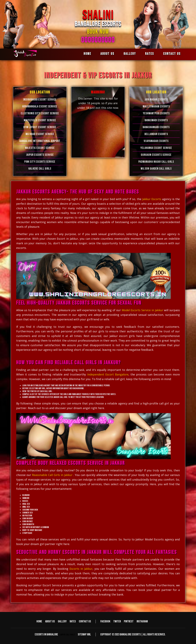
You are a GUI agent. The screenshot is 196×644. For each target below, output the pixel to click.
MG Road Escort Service (40, 134)
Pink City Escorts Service (40, 162)
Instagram (142, 621)
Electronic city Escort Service (40, 113)
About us (107, 54)
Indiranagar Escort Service (40, 100)
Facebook (105, 621)
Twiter (117, 621)
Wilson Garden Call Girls (156, 169)
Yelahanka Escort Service (156, 148)
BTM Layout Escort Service (40, 127)
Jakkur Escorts (152, 199)
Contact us (172, 54)
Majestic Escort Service (40, 148)
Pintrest (129, 621)
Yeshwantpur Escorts (156, 113)
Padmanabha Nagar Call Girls (156, 162)
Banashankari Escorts (156, 127)
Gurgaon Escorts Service (156, 155)
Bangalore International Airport (40, 141)
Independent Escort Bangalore (108, 374)
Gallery (130, 54)
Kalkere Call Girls (40, 169)
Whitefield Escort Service (40, 120)
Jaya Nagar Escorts (156, 100)
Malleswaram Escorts (156, 106)
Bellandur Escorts (156, 134)
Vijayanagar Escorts (156, 141)
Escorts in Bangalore (46, 634)
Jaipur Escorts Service (40, 155)
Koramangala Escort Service (40, 106)
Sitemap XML (84, 634)
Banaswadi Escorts (156, 120)
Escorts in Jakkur (81, 569)
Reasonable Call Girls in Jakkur (52, 475)
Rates (150, 54)
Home (87, 54)
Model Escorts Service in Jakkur (142, 310)
